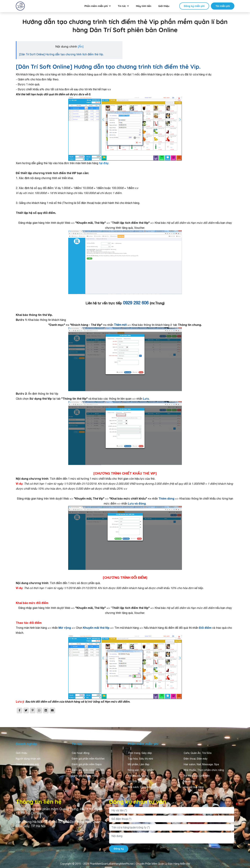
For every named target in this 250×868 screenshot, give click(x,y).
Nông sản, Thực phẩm (141, 770)
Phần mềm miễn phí (96, 6)
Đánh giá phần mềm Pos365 (88, 770)
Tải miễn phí (223, 6)
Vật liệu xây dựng (138, 776)
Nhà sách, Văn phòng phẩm (144, 787)
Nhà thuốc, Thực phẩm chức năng (204, 770)
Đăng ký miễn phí (194, 6)
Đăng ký (119, 849)
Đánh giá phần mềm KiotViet (88, 759)
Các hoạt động (81, 753)
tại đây (104, 163)
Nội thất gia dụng (138, 781)
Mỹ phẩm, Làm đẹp (139, 764)
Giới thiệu (164, 6)
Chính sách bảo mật (28, 764)
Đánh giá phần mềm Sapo (87, 764)
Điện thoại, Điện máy (196, 759)
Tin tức (122, 6)
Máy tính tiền (144, 6)
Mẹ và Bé (189, 781)
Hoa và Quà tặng (194, 787)
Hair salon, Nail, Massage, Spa (201, 764)
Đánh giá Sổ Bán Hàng (85, 776)
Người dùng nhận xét (28, 759)
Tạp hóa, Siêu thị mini (140, 759)
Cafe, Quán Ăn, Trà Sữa (198, 753)
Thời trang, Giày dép (140, 753)
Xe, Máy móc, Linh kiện (197, 776)
